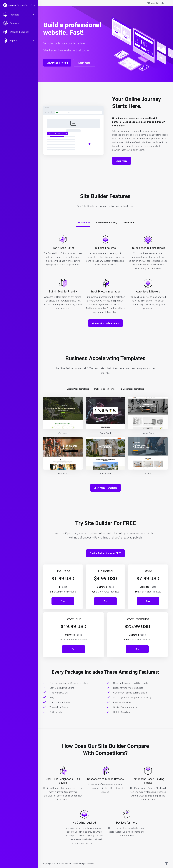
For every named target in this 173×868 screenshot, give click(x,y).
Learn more (84, 63)
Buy (63, 601)
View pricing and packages (105, 323)
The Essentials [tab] (83, 222)
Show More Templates (105, 488)
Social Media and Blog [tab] (106, 222)
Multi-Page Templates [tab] (105, 389)
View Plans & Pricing (57, 63)
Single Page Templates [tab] (78, 389)
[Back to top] (166, 864)
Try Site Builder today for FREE (105, 553)
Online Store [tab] (129, 222)
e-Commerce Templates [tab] (132, 389)
